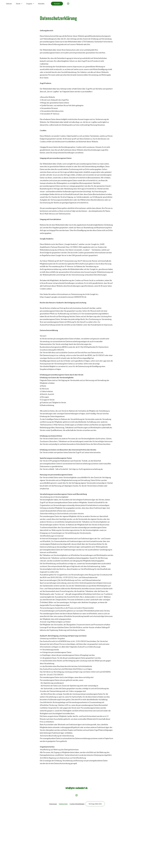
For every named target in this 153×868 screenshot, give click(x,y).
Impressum (53, 859)
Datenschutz (63, 859)
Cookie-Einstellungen (77, 859)
